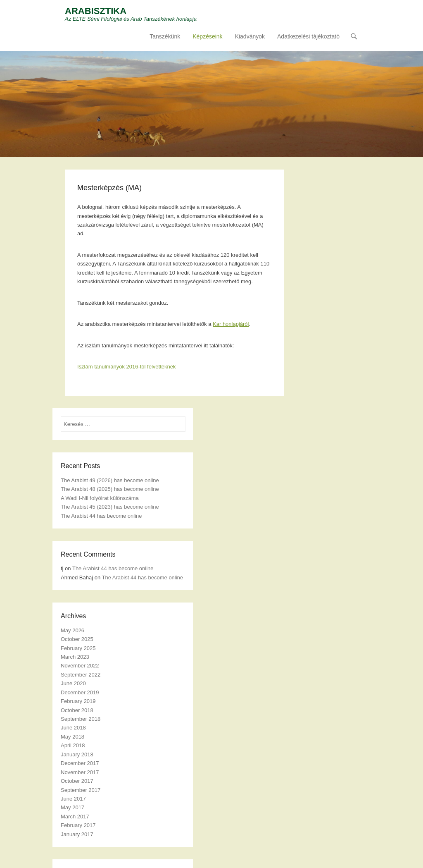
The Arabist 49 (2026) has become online (110, 480)
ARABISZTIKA (96, 11)
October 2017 (77, 781)
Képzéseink (207, 36)
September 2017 (81, 790)
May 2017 (72, 807)
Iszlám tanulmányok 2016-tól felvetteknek (126, 367)
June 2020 (73, 683)
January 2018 (77, 754)
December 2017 (80, 763)
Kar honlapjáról (231, 324)
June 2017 (73, 799)
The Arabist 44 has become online (101, 516)
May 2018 (72, 737)
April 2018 (73, 745)
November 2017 (80, 772)
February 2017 (78, 825)
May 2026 (72, 630)
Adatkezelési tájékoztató (308, 36)
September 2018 (81, 719)
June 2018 (73, 728)
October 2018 (77, 710)
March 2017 (75, 817)
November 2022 (80, 666)
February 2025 (78, 648)
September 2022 (81, 675)
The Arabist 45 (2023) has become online (110, 507)
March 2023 (75, 657)
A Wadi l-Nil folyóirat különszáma (100, 498)
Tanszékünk (165, 36)
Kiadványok (250, 36)
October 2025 (77, 639)
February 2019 (78, 701)
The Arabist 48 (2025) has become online (110, 489)
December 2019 (80, 692)
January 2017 (77, 834)
